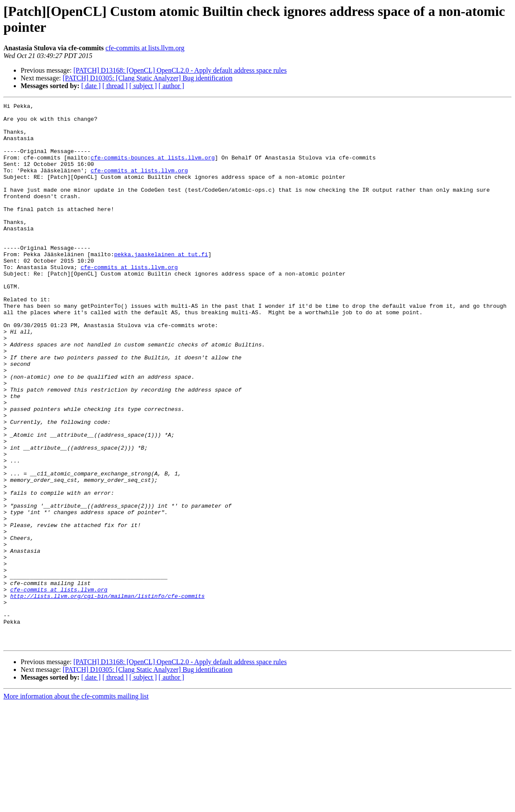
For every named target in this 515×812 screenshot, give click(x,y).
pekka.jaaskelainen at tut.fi (161, 285)
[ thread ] (115, 86)
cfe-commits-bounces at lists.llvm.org (153, 169)
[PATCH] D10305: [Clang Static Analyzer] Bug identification (148, 78)
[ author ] (172, 86)
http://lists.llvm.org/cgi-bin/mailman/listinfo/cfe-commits (107, 695)
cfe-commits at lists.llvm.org (145, 48)
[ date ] (91, 86)
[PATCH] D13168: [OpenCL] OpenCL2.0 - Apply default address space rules (180, 70)
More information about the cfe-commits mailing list (76, 804)
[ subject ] (143, 86)
